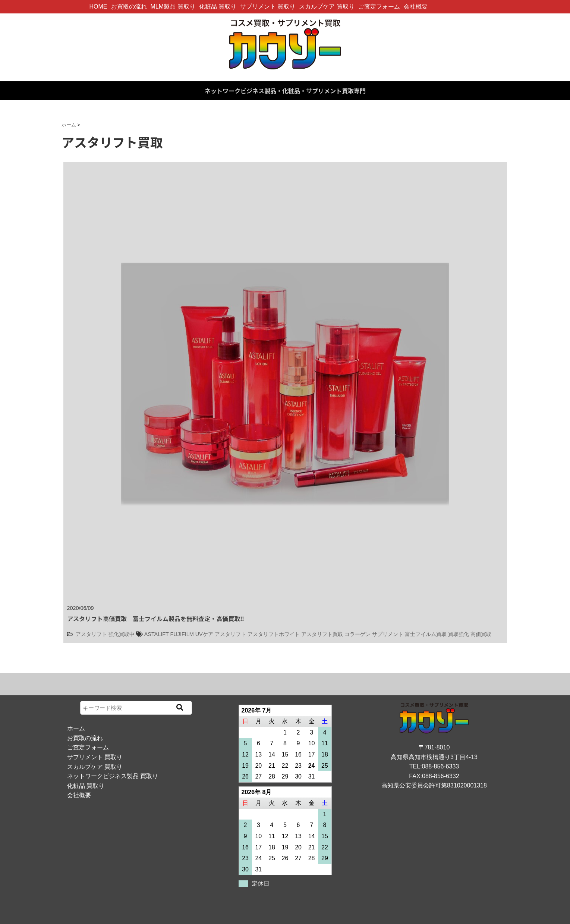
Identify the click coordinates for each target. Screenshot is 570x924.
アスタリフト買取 (322, 634)
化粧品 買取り (218, 7)
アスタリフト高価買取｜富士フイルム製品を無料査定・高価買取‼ (156, 618)
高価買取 (481, 634)
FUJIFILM (182, 634)
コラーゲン (358, 634)
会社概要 (416, 7)
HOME (98, 7)
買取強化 (459, 634)
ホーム (76, 728)
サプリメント (388, 634)
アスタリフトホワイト (274, 634)
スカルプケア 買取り (327, 7)
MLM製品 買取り (173, 7)
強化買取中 (122, 634)
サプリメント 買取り (268, 7)
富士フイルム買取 (426, 634)
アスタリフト (91, 634)
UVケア (204, 634)
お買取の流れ (129, 7)
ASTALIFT (157, 634)
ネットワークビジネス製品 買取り (113, 776)
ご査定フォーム (379, 7)
